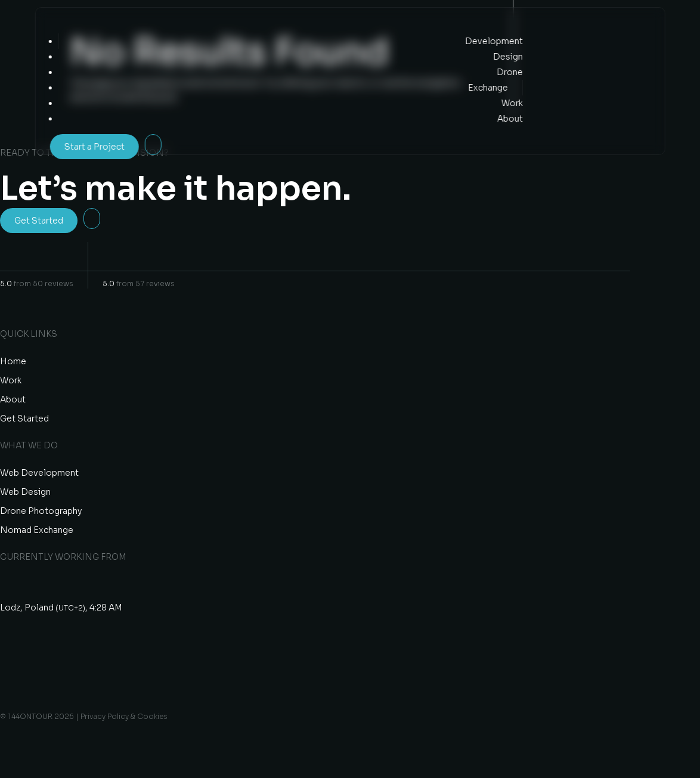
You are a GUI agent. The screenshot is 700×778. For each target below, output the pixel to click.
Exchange (487, 88)
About (509, 119)
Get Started (39, 221)
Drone (509, 72)
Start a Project (95, 147)
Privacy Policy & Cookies (124, 716)
